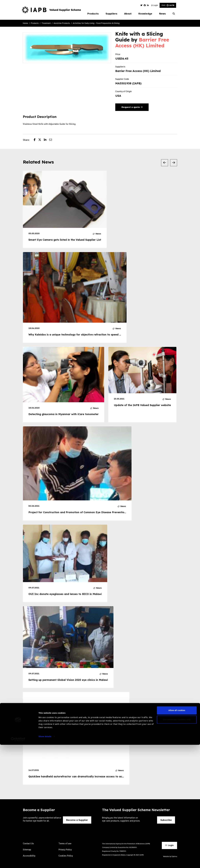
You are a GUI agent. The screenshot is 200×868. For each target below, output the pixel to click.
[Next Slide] (174, 163)
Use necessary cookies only (177, 843)
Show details (45, 860)
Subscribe (166, 820)
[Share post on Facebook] (36, 140)
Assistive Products (62, 23)
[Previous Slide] (165, 163)
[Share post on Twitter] (41, 140)
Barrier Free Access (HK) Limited (142, 43)
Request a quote (132, 107)
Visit (168, 5)
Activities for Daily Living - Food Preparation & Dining (96, 23)
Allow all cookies (177, 834)
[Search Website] (174, 14)
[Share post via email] (52, 140)
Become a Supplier (77, 820)
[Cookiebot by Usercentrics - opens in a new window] (18, 863)
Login (155, 5)
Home (25, 23)
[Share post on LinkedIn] (47, 140)
